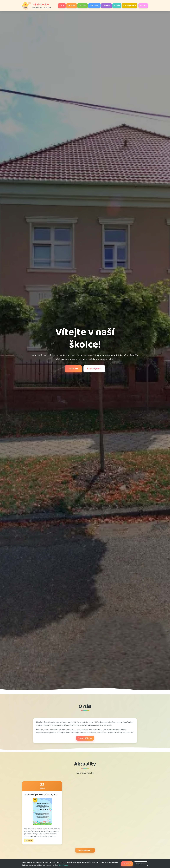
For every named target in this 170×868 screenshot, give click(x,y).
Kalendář (83, 6)
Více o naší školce (85, 738)
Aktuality (72, 6)
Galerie (117, 6)
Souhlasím (127, 864)
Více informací (63, 865)
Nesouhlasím (141, 864)
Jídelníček (106, 6)
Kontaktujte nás (94, 369)
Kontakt (143, 6)
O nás (62, 6)
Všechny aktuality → (85, 850)
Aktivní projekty (130, 6)
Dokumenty (94, 6)
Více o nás (73, 369)
